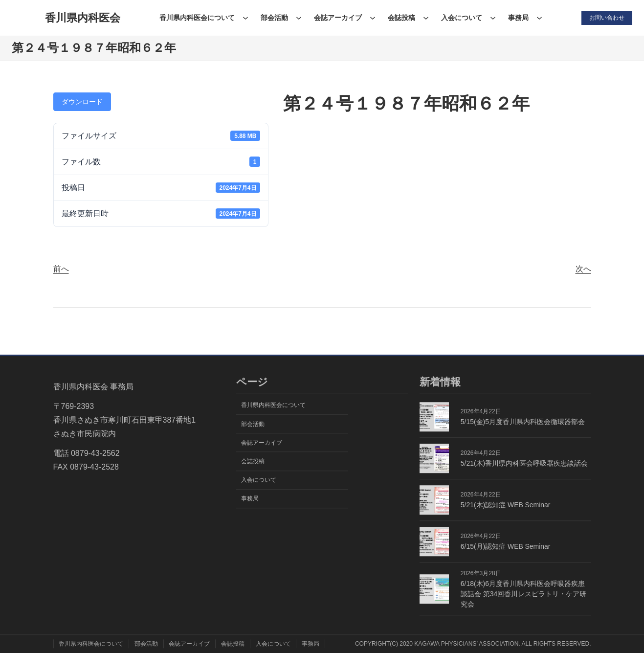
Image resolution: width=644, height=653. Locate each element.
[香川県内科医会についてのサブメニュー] (245, 18)
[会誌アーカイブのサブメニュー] (373, 18)
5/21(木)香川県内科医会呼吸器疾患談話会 (524, 463)
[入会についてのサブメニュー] (493, 18)
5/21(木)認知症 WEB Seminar (506, 505)
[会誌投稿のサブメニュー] (426, 18)
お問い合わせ (607, 18)
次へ (583, 269)
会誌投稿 (401, 18)
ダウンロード (82, 102)
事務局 (518, 18)
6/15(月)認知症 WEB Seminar (506, 546)
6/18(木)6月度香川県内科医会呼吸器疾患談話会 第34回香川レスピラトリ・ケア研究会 (523, 594)
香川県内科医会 (83, 18)
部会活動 (274, 18)
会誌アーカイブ (338, 18)
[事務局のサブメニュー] (539, 18)
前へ (61, 269)
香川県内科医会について (197, 18)
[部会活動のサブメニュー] (299, 18)
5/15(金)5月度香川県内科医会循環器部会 (523, 422)
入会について (462, 18)
